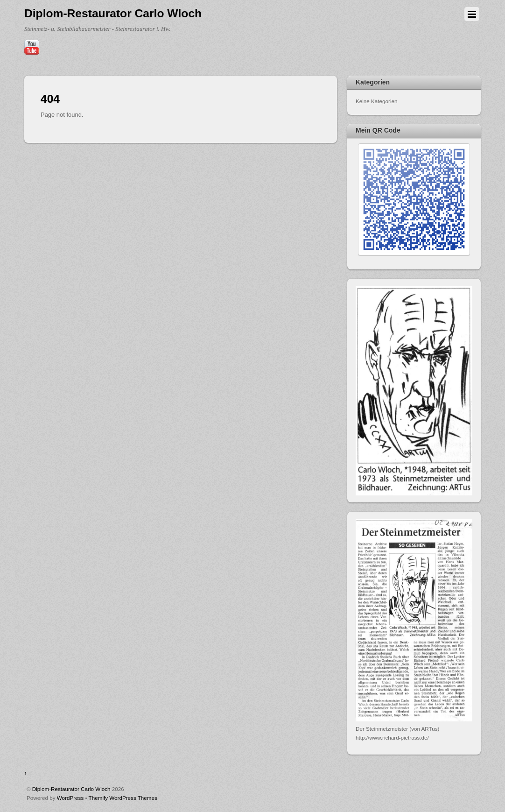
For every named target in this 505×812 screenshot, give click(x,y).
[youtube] (32, 48)
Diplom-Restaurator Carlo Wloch (71, 789)
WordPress (70, 798)
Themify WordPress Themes (123, 798)
